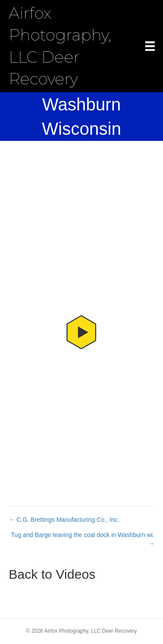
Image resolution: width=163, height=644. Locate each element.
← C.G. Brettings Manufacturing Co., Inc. (64, 520)
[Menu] (150, 46)
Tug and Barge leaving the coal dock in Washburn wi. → (83, 539)
